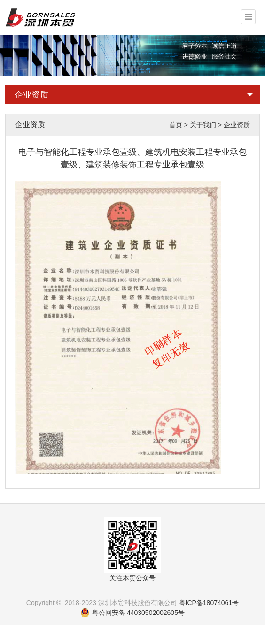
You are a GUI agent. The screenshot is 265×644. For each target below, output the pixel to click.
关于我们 (203, 125)
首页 (176, 125)
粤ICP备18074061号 (209, 603)
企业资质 (31, 95)
